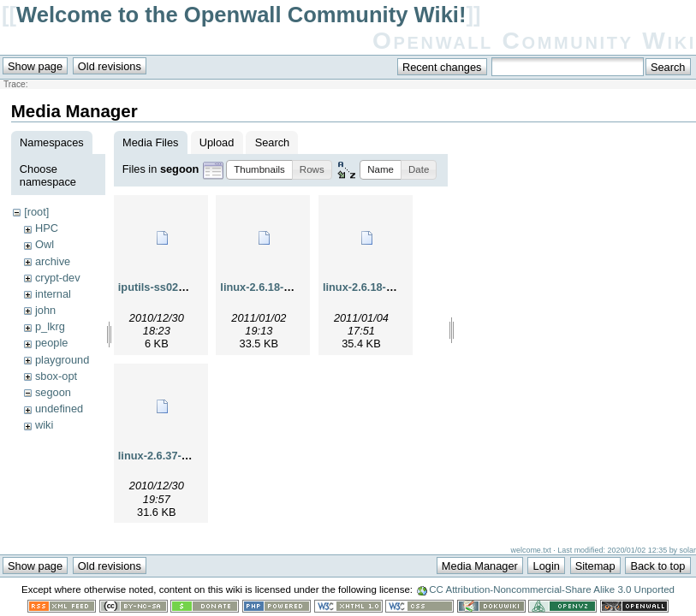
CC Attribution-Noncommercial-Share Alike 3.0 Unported (552, 589)
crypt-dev (58, 278)
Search (273, 142)
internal (53, 294)
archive (53, 261)
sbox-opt (56, 376)
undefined (59, 409)
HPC (47, 228)
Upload (217, 142)
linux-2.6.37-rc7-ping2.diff (184, 456)
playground (62, 360)
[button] (259, 170)
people (51, 343)
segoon (53, 392)
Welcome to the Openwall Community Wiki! (241, 15)
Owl (45, 244)
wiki (44, 425)
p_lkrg (50, 326)
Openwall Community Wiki (534, 41)
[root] (36, 212)
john (45, 310)
